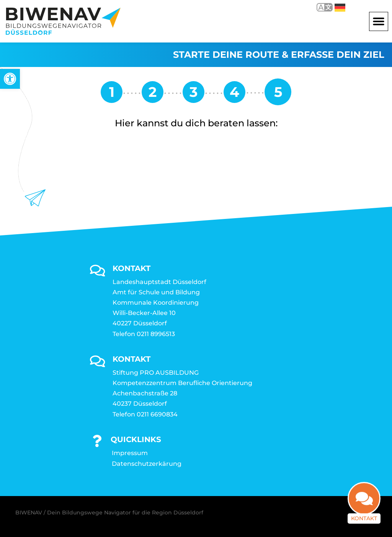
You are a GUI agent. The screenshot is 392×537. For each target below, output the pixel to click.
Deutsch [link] (340, 8)
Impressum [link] (130, 453)
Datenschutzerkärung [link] (147, 464)
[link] (10, 79)
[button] (379, 21)
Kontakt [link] (364, 524)
